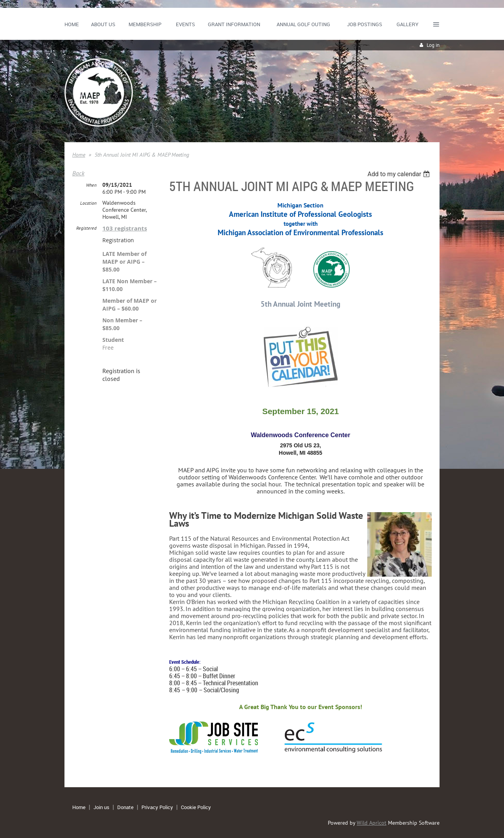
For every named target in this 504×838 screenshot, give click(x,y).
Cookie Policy (196, 807)
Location (88, 203)
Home (79, 155)
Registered (86, 228)
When (91, 185)
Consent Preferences (27, 4)
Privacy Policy (157, 807)
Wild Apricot (372, 823)
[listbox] (399, 174)
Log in (433, 45)
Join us (101, 807)
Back (78, 173)
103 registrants (125, 228)
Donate (125, 807)
